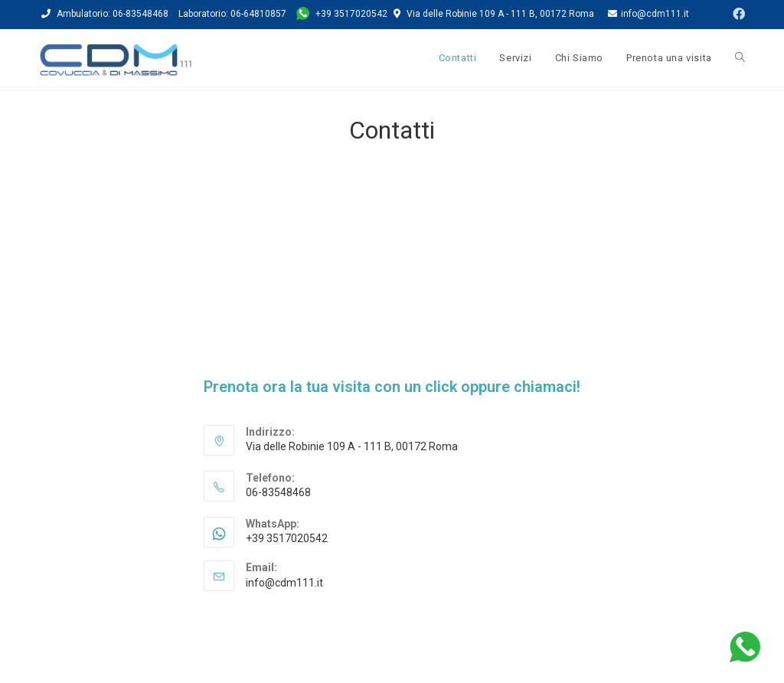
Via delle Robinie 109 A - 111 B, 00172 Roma (500, 14)
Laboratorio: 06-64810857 (232, 14)
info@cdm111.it (648, 14)
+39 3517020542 (343, 14)
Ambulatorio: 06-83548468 (113, 14)
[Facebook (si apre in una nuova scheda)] (735, 15)
